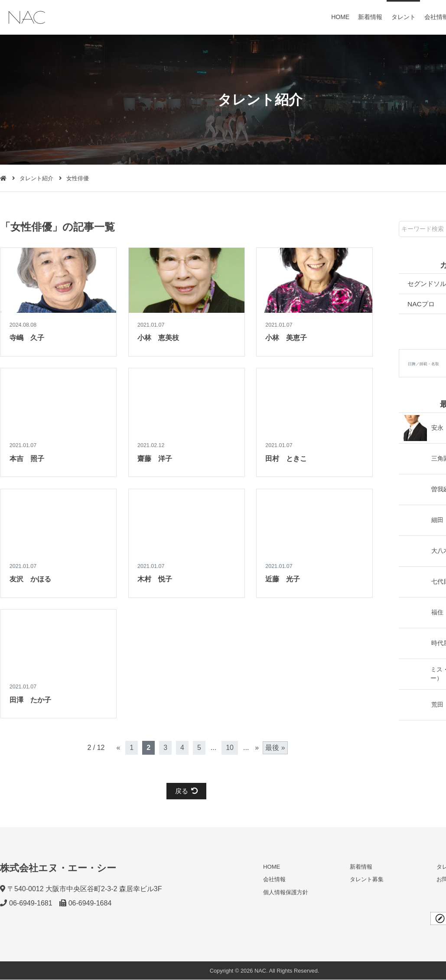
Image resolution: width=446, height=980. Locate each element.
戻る (187, 791)
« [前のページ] (118, 748)
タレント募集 (367, 880)
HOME (341, 17)
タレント (404, 17)
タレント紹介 (36, 178)
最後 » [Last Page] (275, 748)
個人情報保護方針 (286, 892)
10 (230, 748)
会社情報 (274, 880)
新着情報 (371, 17)
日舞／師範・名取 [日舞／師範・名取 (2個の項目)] (423, 365)
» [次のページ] (257, 748)
